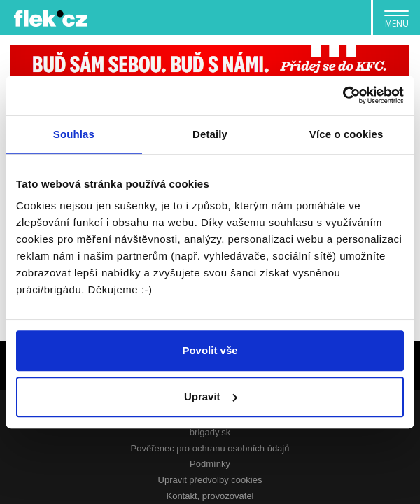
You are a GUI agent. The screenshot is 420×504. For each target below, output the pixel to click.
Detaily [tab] (210, 134)
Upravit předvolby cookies (210, 480)
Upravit (211, 397)
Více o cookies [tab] (346, 134)
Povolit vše (210, 350)
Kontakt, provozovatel (210, 496)
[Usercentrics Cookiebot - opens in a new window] (343, 95)
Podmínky (210, 464)
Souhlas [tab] (74, 134)
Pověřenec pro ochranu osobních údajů (210, 448)
